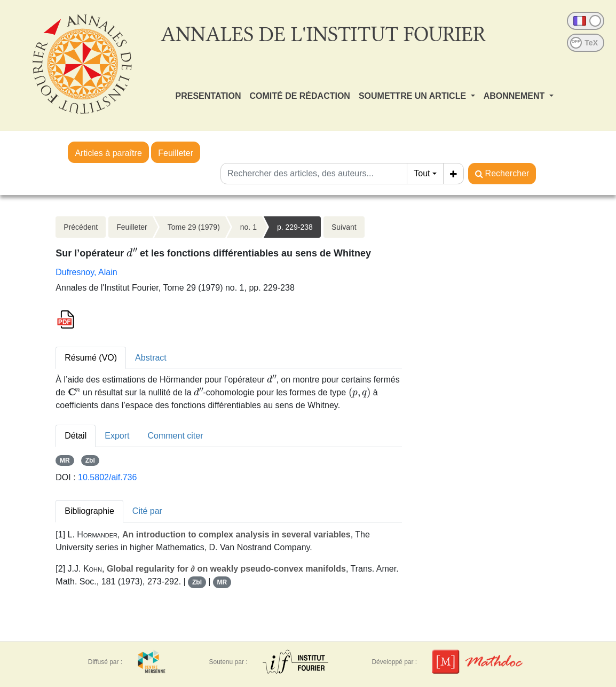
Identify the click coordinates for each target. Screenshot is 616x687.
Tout (422, 173)
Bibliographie (89, 511)
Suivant (344, 227)
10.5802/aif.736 (107, 477)
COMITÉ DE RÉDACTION (299, 96)
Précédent (81, 227)
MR (65, 460)
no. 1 (248, 227)
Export (117, 436)
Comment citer (175, 436)
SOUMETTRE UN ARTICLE (414, 96)
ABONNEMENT (515, 96)
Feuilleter (176, 153)
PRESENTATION (208, 96)
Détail (76, 436)
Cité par (147, 511)
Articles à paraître (108, 153)
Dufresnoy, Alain (86, 272)
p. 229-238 (295, 227)
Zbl (90, 460)
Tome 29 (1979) (194, 227)
